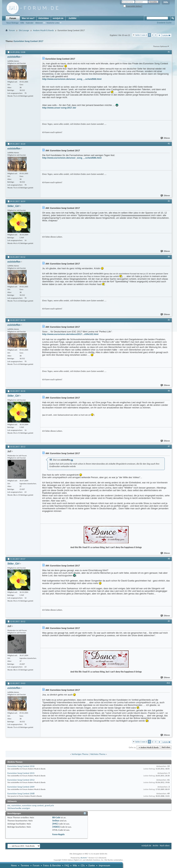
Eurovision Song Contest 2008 (21, 793)
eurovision (16, 805)
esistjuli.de (58, 18)
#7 (169, 446)
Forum (13, 18)
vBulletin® (84, 858)
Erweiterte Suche (164, 23)
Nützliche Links (53, 23)
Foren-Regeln (58, 834)
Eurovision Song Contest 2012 (21, 780)
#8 (169, 559)
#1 (169, 52)
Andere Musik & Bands (43, 30)
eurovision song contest (33, 805)
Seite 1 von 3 (141, 35)
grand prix (49, 805)
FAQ (67, 865)
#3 (169, 201)
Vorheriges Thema (80, 754)
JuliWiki (72, 18)
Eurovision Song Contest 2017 (28, 41)
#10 (168, 683)
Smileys (56, 821)
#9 (169, 621)
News (14, 865)
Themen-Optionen (160, 46)
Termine (25, 865)
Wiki (75, 865)
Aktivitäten (44, 18)
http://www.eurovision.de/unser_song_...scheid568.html (72, 79)
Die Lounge (24, 30)
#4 (169, 257)
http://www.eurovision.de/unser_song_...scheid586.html (72, 158)
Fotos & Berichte (52, 865)
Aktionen (39, 23)
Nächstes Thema (98, 754)
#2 (169, 144)
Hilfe (166, 2)
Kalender (30, 23)
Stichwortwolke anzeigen (19, 808)
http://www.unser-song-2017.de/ (59, 108)
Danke (92, 865)
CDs (83, 865)
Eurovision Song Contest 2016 (21, 766)
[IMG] (55, 824)
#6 (169, 391)
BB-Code (56, 817)
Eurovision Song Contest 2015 (21, 773)
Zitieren (165, 138)
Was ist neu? (28, 18)
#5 (169, 320)
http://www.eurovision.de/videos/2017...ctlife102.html (70, 334)
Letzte (167, 35)
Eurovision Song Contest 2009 (21, 787)
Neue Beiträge (12, 23)
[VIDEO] (56, 827)
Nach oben (166, 748)
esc (9, 805)
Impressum (104, 865)
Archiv (155, 845)
